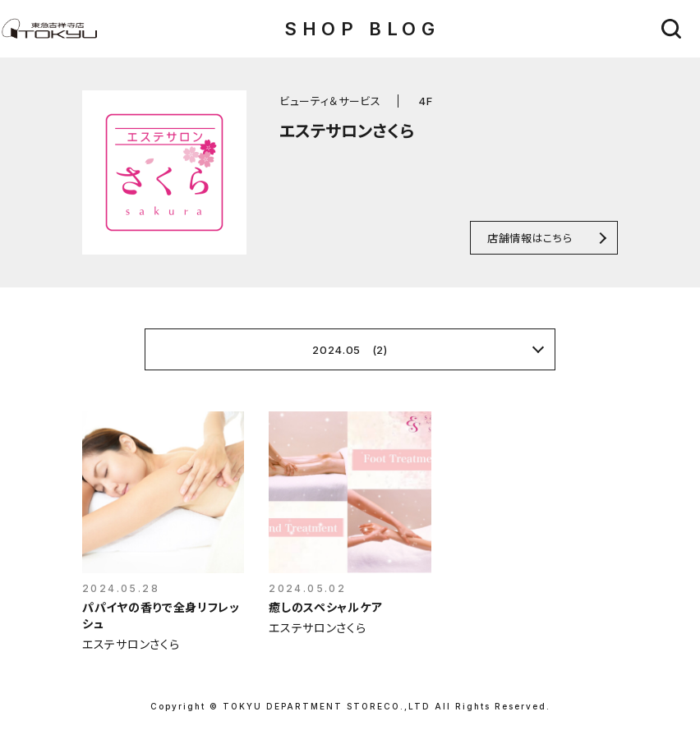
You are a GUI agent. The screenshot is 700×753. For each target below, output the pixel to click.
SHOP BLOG (362, 29)
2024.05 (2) (350, 350)
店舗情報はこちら (530, 238)
